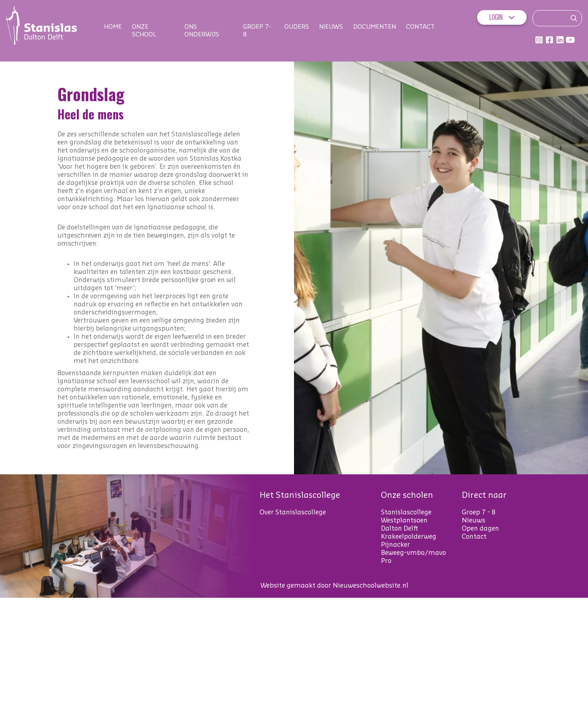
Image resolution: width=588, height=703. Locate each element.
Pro (386, 561)
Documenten (374, 27)
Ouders (297, 27)
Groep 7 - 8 (479, 512)
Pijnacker (396, 545)
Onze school (144, 31)
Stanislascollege (406, 512)
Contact (420, 27)
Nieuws (331, 27)
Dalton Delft (400, 529)
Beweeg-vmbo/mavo (414, 553)
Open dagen (480, 529)
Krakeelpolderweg (409, 537)
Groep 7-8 (257, 31)
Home (113, 27)
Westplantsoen (404, 520)
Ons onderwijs (202, 31)
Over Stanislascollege (293, 512)
